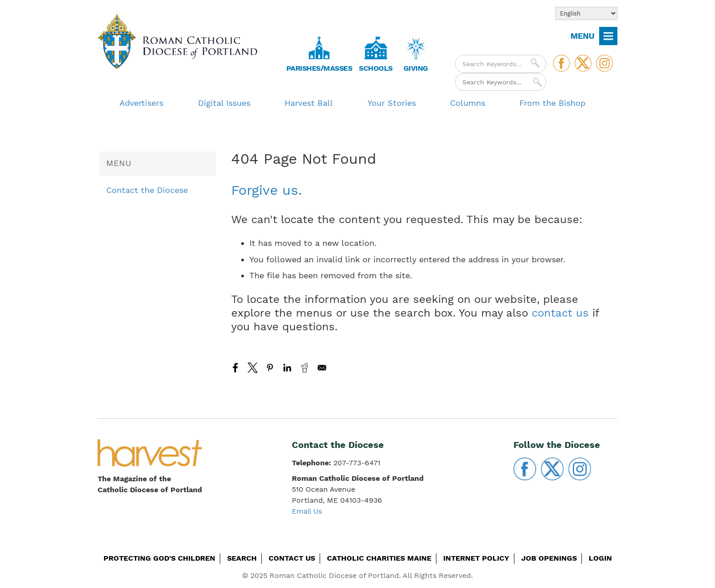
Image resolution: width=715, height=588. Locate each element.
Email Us (307, 511)
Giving (416, 68)
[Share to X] (253, 368)
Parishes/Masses (319, 68)
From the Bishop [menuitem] (552, 103)
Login (600, 558)
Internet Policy (476, 558)
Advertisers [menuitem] (141, 103)
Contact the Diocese (147, 190)
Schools (376, 68)
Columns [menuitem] (468, 103)
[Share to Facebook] (235, 368)
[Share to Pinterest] (270, 368)
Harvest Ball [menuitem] (309, 103)
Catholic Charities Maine (379, 558)
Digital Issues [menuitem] (224, 103)
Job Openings (549, 558)
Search (242, 558)
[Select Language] (586, 13)
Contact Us (292, 558)
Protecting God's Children (159, 558)
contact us (560, 313)
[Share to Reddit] (305, 368)
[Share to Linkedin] (287, 368)
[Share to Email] (322, 368)
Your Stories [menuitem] (392, 103)
